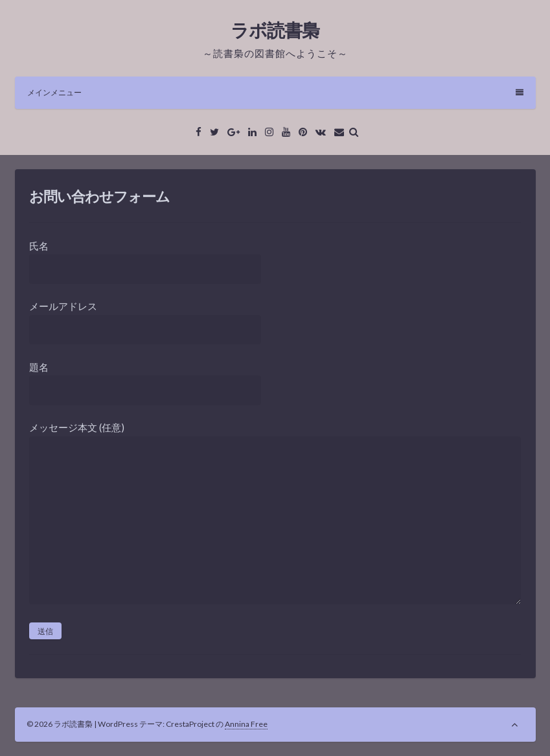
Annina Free (246, 724)
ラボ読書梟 (275, 30)
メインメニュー (275, 92)
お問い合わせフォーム (99, 196)
